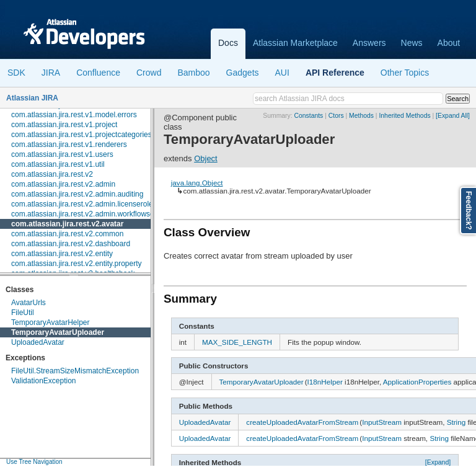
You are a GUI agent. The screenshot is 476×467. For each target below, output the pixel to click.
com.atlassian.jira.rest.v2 (52, 174)
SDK (16, 73)
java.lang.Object (197, 183)
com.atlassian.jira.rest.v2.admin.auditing (77, 194)
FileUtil (23, 313)
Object (206, 158)
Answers (369, 43)
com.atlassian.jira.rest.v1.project (64, 125)
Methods (361, 116)
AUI (282, 73)
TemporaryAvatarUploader (58, 332)
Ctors (336, 116)
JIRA (51, 73)
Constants (309, 116)
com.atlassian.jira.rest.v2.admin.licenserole (82, 204)
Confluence (98, 73)
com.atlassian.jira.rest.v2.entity (62, 254)
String (456, 422)
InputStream (382, 422)
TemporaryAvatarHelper (51, 322)
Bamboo (193, 73)
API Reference (335, 73)
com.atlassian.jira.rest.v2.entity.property (77, 264)
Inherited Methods (404, 116)
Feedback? (469, 211)
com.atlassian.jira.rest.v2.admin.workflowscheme (92, 214)
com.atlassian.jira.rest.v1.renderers (69, 145)
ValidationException (44, 381)
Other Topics (405, 73)
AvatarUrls (29, 303)
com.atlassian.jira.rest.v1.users (62, 154)
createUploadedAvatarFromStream (302, 422)
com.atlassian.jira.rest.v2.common (67, 234)
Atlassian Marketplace (295, 43)
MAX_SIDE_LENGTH (237, 342)
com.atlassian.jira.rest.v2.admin (63, 184)
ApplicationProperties (417, 382)
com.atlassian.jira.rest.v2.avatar (67, 224)
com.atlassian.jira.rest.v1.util (58, 164)
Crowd (149, 73)
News (412, 43)
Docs (228, 43)
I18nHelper (325, 382)
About (449, 43)
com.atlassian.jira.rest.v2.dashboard (71, 244)
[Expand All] (453, 116)
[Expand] (438, 462)
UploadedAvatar (38, 342)
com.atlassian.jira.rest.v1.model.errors (74, 115)
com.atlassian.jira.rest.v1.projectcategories (82, 135)
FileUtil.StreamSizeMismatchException (75, 371)
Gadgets (243, 73)
